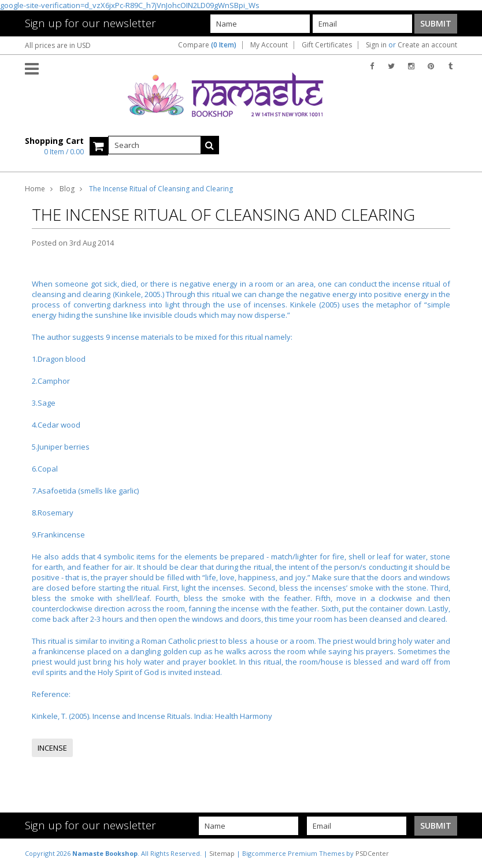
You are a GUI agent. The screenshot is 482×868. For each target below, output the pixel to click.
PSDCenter (372, 853)
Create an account (427, 45)
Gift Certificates (327, 45)
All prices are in (58, 45)
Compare (207, 45)
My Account (269, 45)
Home (35, 189)
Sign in (376, 45)
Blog (67, 189)
